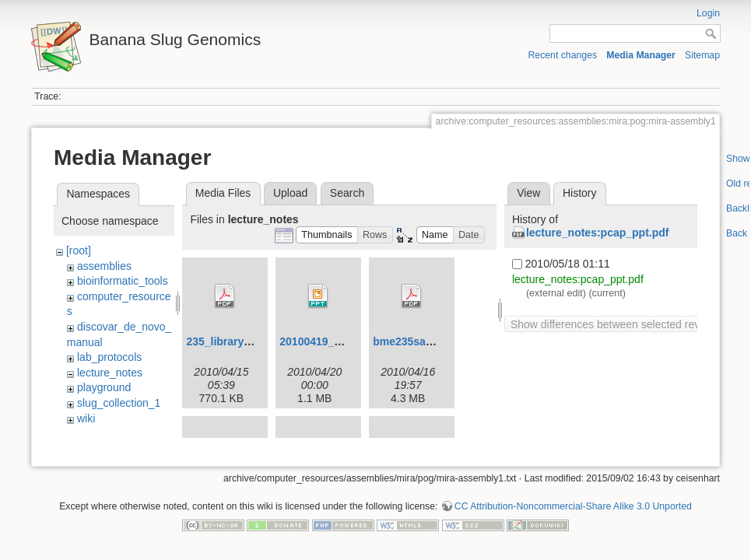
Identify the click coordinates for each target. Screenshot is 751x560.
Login (708, 13)
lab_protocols (109, 357)
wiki (86, 418)
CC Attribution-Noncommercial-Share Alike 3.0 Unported (573, 503)
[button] (327, 235)
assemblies (104, 266)
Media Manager (641, 55)
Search (347, 193)
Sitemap (702, 55)
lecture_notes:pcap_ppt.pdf (598, 233)
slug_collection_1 (119, 403)
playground (104, 387)
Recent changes (563, 55)
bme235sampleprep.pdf (433, 341)
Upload (290, 193)
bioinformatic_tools (123, 281)
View (528, 193)
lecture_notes (110, 373)
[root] (79, 250)
